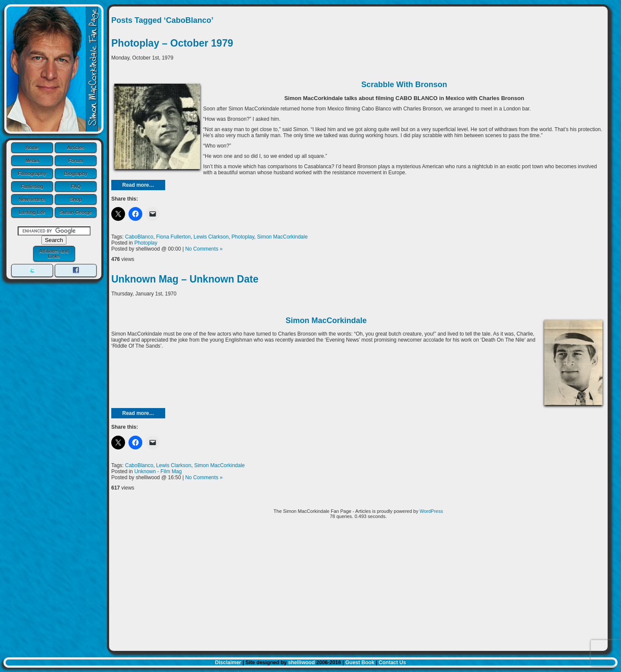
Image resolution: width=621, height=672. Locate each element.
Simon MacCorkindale (282, 237)
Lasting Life (32, 212)
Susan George (76, 212)
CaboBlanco (139, 237)
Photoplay (243, 237)
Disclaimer (228, 663)
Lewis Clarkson (211, 237)
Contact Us (392, 663)
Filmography (32, 173)
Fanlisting (32, 186)
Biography (76, 173)
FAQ (76, 186)
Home (32, 148)
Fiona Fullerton (173, 237)
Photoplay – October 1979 (172, 43)
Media (32, 160)
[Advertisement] (358, 588)
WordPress (431, 511)
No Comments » (204, 249)
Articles (76, 148)
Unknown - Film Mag (158, 471)
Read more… (138, 185)
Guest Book (360, 663)
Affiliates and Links (54, 254)
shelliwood (301, 663)
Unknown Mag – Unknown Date (185, 279)
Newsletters (32, 199)
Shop (76, 199)
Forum (76, 160)
